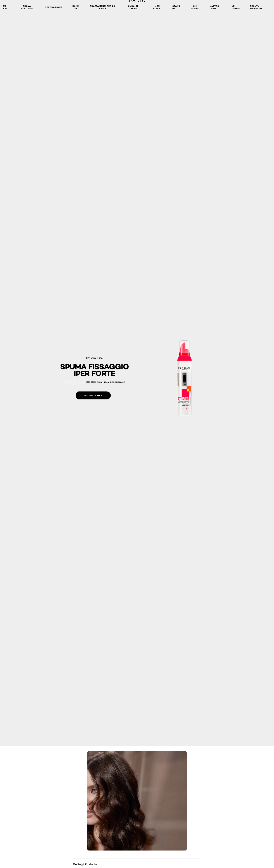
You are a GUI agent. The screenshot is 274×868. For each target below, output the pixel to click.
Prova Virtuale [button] (27, 7)
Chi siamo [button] (195, 7)
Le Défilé (236, 7)
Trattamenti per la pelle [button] (103, 7)
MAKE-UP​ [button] (76, 7)
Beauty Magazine (256, 7)
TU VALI (6, 7)
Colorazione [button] (53, 7)
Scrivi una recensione (110, 382)
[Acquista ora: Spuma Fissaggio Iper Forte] (93, 395)
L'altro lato (214, 7)
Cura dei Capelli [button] (134, 7)
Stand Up (176, 7)
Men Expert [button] (157, 7)
